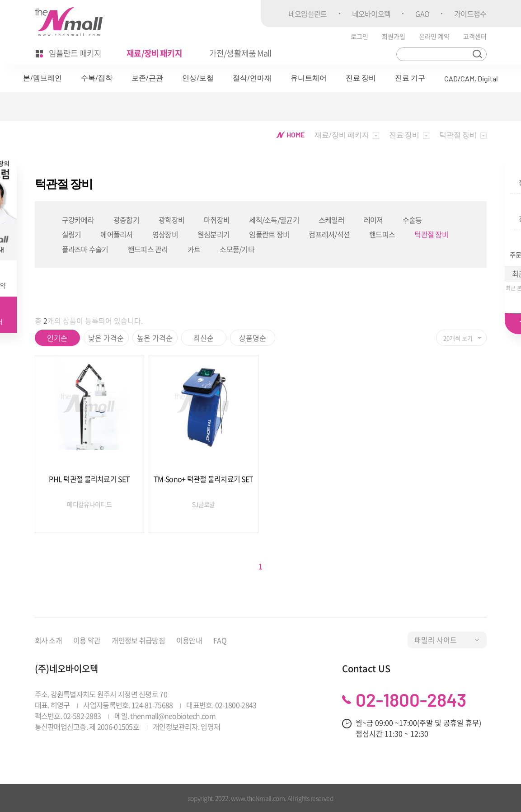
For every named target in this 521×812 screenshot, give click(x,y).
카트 (194, 249)
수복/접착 (97, 78)
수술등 (412, 220)
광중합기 (126, 220)
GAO (422, 14)
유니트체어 (309, 78)
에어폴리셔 (116, 234)
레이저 (373, 220)
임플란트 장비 (269, 234)
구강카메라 (78, 220)
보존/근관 (147, 78)
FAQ (220, 640)
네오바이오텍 (371, 14)
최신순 (204, 338)
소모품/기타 (237, 249)
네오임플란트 (308, 14)
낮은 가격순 (106, 338)
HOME (290, 135)
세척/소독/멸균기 (274, 220)
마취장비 (217, 220)
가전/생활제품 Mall (240, 53)
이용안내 (189, 640)
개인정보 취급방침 (138, 640)
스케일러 (331, 220)
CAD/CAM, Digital (471, 78)
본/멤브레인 (42, 78)
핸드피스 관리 (148, 249)
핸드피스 (382, 234)
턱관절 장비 (431, 234)
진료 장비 (361, 78)
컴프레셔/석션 (329, 234)
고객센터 (475, 36)
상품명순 (253, 338)
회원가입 (394, 36)
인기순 (57, 338)
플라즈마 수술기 (85, 249)
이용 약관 (87, 640)
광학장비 (171, 220)
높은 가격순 (155, 338)
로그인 (359, 36)
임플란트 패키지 (69, 53)
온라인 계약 (434, 36)
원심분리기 (214, 234)
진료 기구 (410, 78)
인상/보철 (198, 78)
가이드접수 (470, 14)
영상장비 (165, 234)
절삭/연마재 (252, 78)
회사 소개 (48, 640)
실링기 (72, 234)
